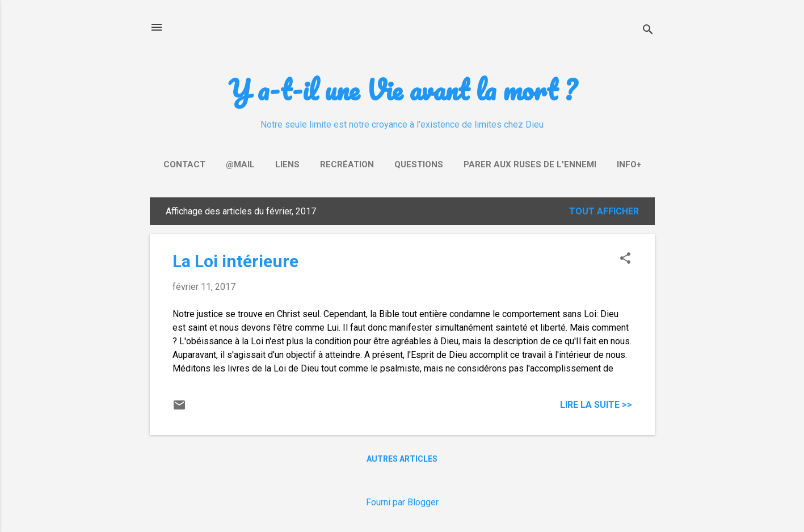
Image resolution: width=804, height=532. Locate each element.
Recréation (347, 164)
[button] (625, 259)
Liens (287, 164)
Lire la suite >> (596, 405)
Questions (419, 164)
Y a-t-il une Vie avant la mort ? (402, 89)
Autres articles (402, 459)
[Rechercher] (648, 31)
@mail (240, 164)
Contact (184, 164)
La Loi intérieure (235, 261)
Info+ (629, 164)
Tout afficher (604, 211)
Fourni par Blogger (402, 502)
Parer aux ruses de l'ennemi (530, 164)
